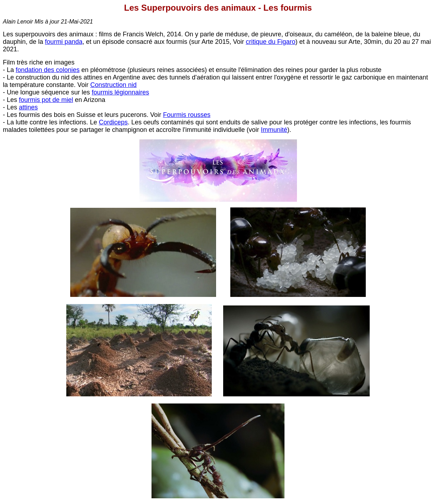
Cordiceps (113, 122)
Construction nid (113, 85)
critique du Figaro (270, 42)
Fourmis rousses (187, 115)
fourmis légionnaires (120, 92)
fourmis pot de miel (46, 100)
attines (28, 107)
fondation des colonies (48, 70)
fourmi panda (64, 42)
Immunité (274, 130)
